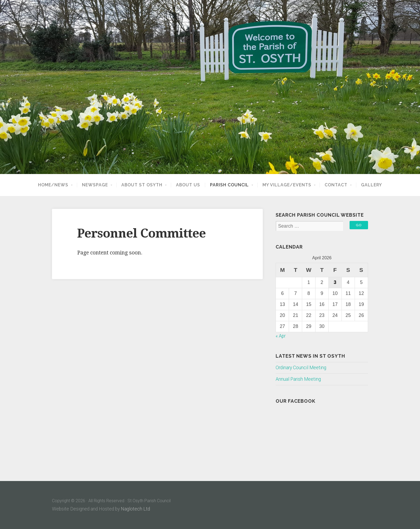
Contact (336, 185)
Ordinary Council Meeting (301, 368)
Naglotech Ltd (135, 509)
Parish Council (229, 185)
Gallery (372, 185)
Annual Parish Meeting (298, 379)
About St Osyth (142, 185)
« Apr (281, 336)
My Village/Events (287, 185)
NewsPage (95, 185)
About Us (188, 185)
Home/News (53, 185)
